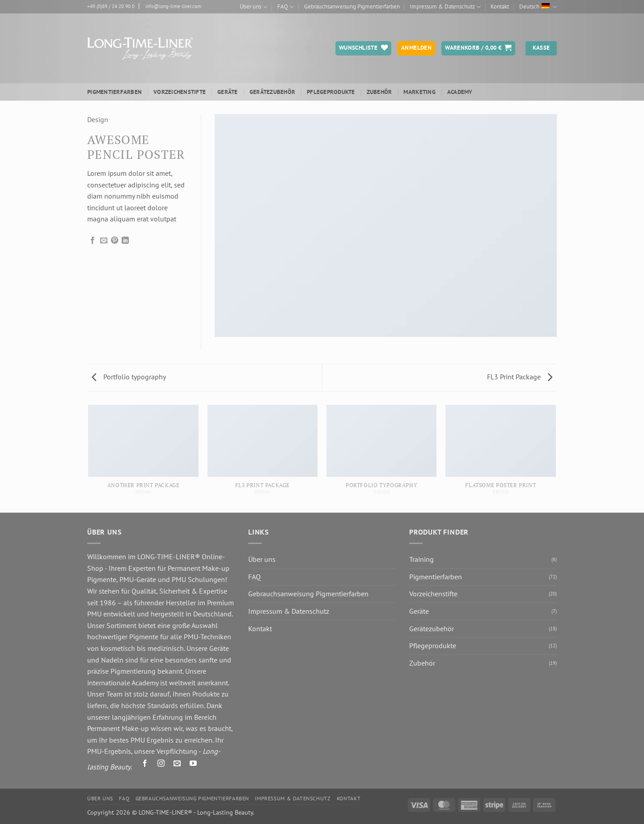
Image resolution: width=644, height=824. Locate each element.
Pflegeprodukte (331, 92)
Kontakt (500, 6)
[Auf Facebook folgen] (145, 765)
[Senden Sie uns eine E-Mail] (177, 765)
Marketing (419, 92)
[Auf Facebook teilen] (93, 241)
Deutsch (538, 7)
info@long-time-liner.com (173, 6)
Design (98, 119)
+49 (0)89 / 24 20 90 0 (111, 6)
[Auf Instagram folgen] (161, 765)
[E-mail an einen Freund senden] (104, 241)
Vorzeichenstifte (180, 92)
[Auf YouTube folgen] (193, 765)
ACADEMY (460, 92)
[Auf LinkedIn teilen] (125, 241)
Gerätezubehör (272, 92)
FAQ (286, 7)
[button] (478, 48)
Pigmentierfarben (114, 92)
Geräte (228, 92)
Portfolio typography (129, 377)
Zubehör (379, 92)
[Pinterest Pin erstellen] (114, 241)
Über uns (253, 7)
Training (422, 559)
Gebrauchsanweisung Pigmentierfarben (352, 6)
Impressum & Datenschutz (445, 7)
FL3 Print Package (520, 377)
